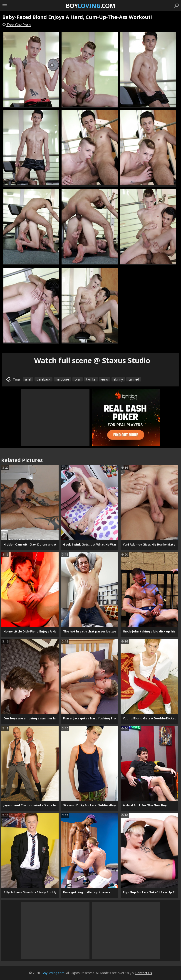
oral (78, 379)
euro (105, 379)
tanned (134, 379)
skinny (118, 379)
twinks (91, 379)
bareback (43, 379)
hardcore (62, 379)
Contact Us (144, 973)
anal (28, 379)
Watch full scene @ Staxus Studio (92, 360)
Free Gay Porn (16, 25)
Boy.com (90, 6)
